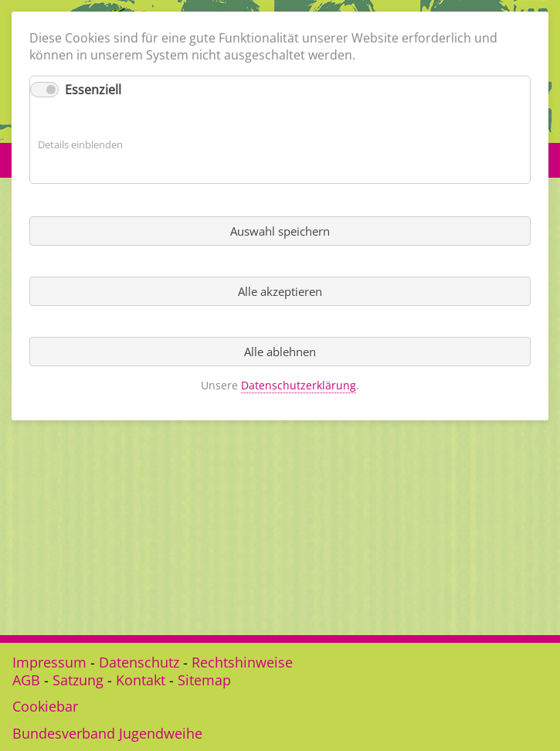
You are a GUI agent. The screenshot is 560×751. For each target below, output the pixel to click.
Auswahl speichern (280, 231)
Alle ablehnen (280, 352)
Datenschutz (139, 662)
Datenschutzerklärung (299, 385)
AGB (26, 680)
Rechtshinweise (242, 662)
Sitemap (204, 680)
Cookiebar (45, 706)
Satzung (78, 680)
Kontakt (141, 680)
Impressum (49, 662)
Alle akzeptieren (280, 291)
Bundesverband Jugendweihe (107, 733)
